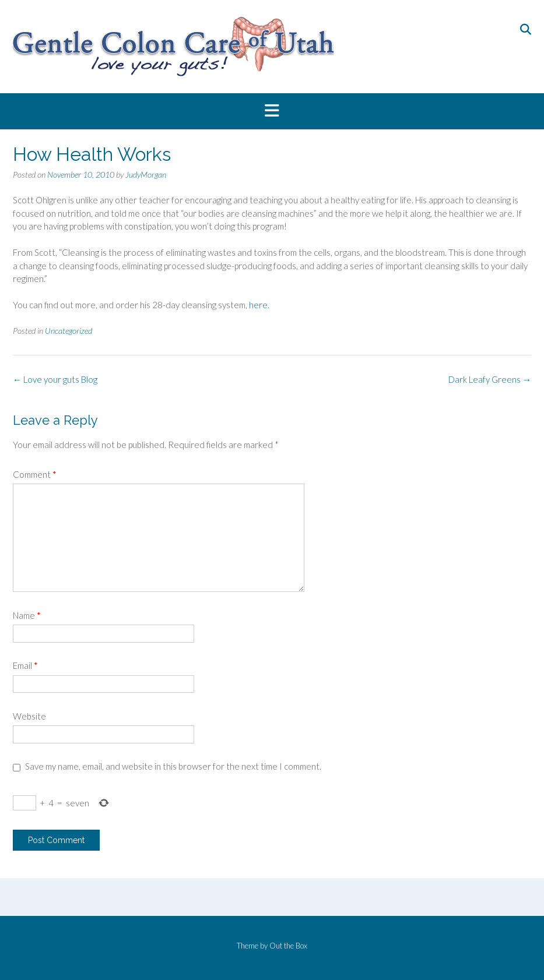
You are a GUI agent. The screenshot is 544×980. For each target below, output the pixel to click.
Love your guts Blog (55, 379)
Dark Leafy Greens (490, 379)
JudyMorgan (146, 175)
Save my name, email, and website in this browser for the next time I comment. (173, 766)
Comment (35, 474)
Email (25, 665)
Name (27, 615)
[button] (272, 111)
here (258, 305)
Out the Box (288, 946)
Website (29, 716)
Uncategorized (69, 331)
